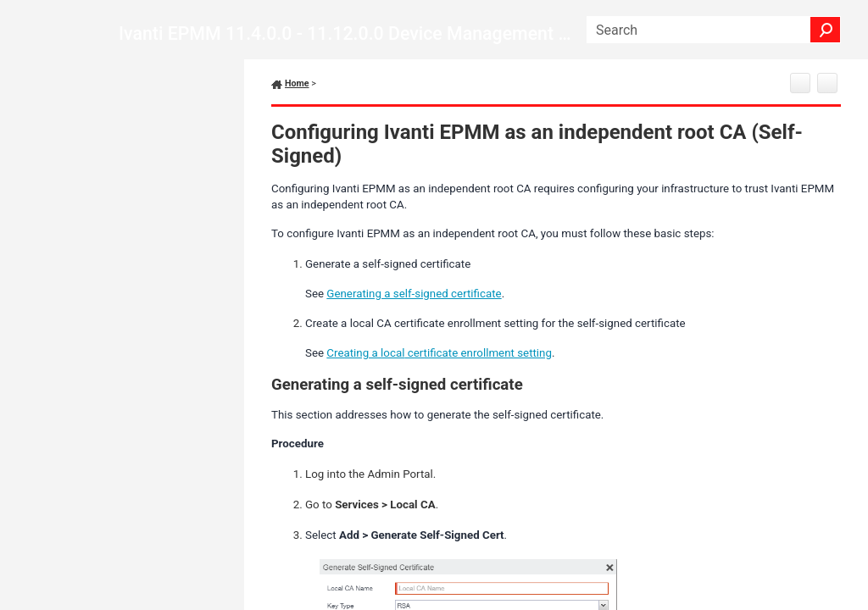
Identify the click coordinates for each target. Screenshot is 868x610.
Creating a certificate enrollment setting (439, 353)
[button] (826, 30)
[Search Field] (714, 30)
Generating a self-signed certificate (414, 294)
